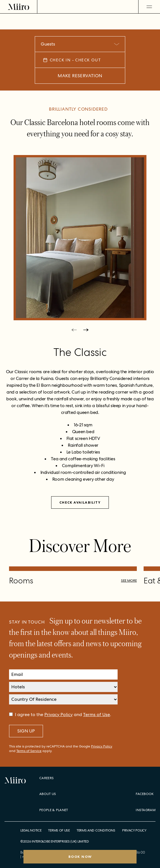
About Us (48, 794)
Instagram (146, 810)
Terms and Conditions (96, 831)
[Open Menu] (149, 7)
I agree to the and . (63, 715)
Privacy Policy (59, 715)
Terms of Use (97, 715)
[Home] (19, 7)
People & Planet (54, 810)
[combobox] (80, 44)
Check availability (80, 502)
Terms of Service (29, 751)
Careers (47, 778)
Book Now (80, 857)
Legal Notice (31, 831)
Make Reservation (80, 76)
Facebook (145, 794)
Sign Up (26, 731)
